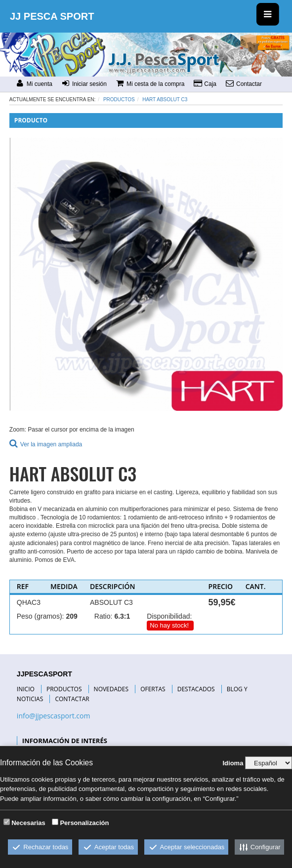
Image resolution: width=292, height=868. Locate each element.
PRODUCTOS (64, 689)
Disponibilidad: (169, 616)
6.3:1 (122, 616)
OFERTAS (153, 689)
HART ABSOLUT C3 (165, 99)
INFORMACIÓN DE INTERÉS (65, 741)
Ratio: (104, 616)
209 (71, 616)
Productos (119, 99)
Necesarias (28, 823)
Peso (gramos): (41, 616)
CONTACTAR (72, 699)
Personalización (84, 823)
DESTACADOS (196, 689)
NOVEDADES (111, 689)
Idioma (233, 763)
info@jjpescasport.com (54, 716)
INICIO (26, 689)
